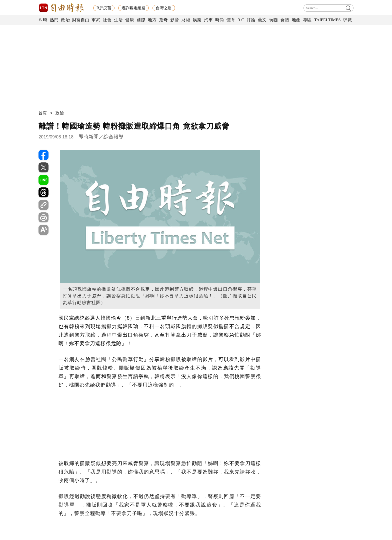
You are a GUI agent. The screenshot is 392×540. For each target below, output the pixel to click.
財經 (186, 20)
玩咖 (274, 20)
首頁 (43, 113)
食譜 (285, 20)
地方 (152, 20)
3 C (241, 20)
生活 (118, 20)
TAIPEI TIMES (327, 20)
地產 (296, 20)
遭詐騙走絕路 (133, 8)
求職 (347, 20)
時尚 (220, 20)
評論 (251, 20)
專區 (307, 20)
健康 (130, 20)
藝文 (262, 20)
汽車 (208, 20)
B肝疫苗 (104, 8)
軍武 (96, 20)
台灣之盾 (164, 8)
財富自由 (81, 20)
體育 (231, 20)
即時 (43, 20)
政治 (65, 20)
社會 (107, 20)
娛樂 (197, 20)
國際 (141, 20)
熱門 (54, 20)
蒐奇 (163, 20)
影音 (175, 20)
